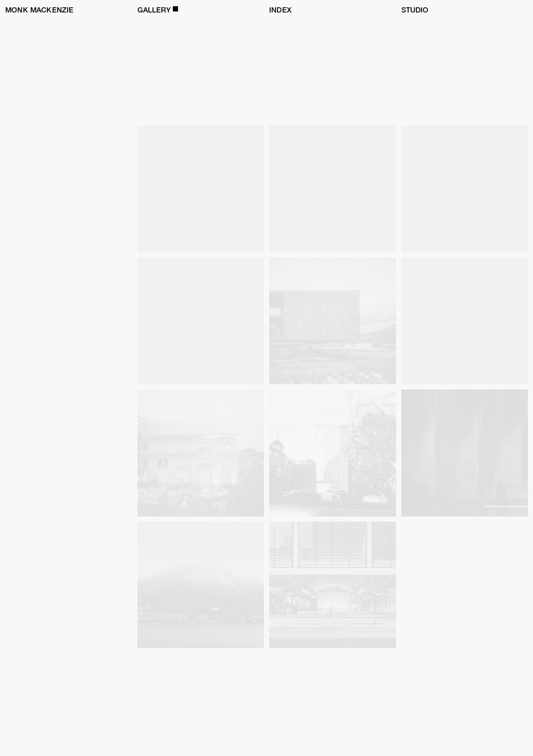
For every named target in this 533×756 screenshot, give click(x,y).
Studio (415, 10)
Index (280, 10)
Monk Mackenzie (39, 10)
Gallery (154, 10)
